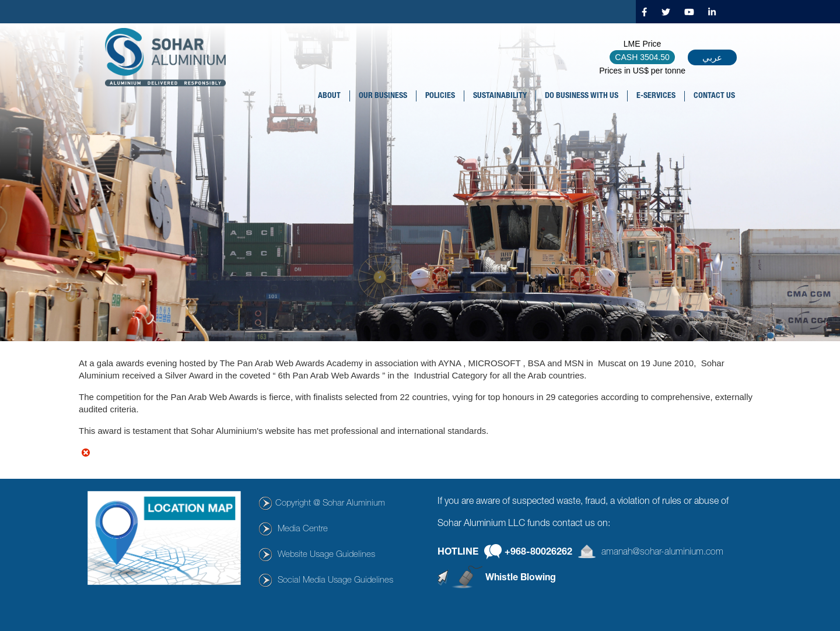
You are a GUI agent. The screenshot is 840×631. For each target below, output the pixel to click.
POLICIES (440, 96)
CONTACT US (714, 96)
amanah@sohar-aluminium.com (662, 552)
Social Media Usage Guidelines (335, 581)
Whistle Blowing (521, 579)
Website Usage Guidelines (326, 555)
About (329, 96)
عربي (712, 57)
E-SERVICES (656, 96)
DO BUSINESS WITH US (582, 96)
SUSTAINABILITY (500, 96)
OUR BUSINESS (383, 96)
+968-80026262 (538, 552)
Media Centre (303, 529)
